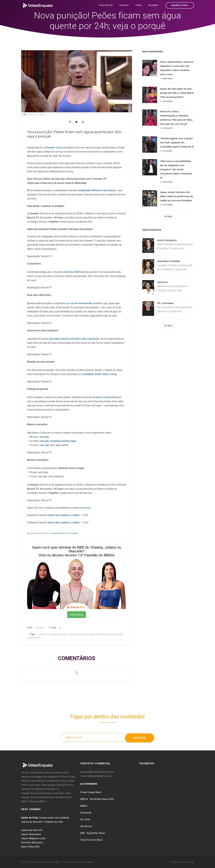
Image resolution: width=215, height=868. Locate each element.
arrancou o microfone (105, 397)
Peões (139, 5)
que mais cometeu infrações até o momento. (75, 339)
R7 (60, 628)
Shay (106, 374)
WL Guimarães (165, 303)
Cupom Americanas (31, 834)
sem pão (44, 437)
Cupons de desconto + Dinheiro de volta (42, 822)
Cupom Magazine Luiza (33, 838)
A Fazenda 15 (48, 236)
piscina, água (69, 441)
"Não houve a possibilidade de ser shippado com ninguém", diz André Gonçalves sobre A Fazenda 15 (176, 169)
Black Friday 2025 (30, 847)
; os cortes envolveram (79, 303)
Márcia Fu (163, 282)
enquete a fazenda (81, 508)
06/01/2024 (166, 79)
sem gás (44, 441)
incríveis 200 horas (75, 272)
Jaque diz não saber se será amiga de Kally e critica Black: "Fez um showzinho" (177, 93)
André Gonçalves (167, 240)
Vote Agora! (77, 615)
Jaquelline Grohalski (169, 261)
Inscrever (139, 737)
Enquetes (124, 5)
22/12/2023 (166, 101)
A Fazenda (86, 813)
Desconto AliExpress (32, 843)
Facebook (147, 763)
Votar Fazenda (106, 5)
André (98, 374)
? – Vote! (68, 515)
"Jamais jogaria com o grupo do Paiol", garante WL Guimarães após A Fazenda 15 (177, 142)
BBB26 (84, 806)
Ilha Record (86, 826)
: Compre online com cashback (45, 818)
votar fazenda (72, 533)
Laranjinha (88, 374)
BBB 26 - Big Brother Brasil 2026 (97, 799)
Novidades (154, 5)
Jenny (114, 374)
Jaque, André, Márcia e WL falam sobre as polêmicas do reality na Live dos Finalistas (176, 196)
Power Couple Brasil (91, 792)
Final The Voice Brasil (91, 840)
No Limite (85, 819)
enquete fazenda (58, 533)
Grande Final (180, 5)
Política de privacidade (182, 862)
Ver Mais (168, 216)
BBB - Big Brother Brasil (93, 833)
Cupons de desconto (32, 830)
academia (55, 441)
